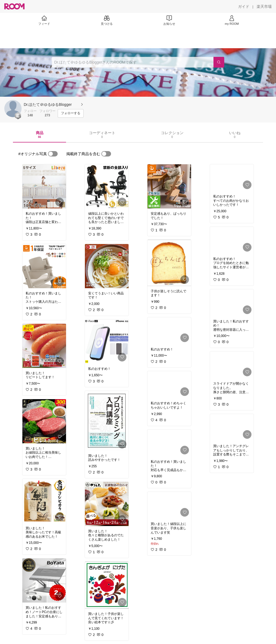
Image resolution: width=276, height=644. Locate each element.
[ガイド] (244, 6)
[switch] (53, 154)
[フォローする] (71, 113)
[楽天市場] (264, 6)
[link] (44, 186)
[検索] (219, 62)
